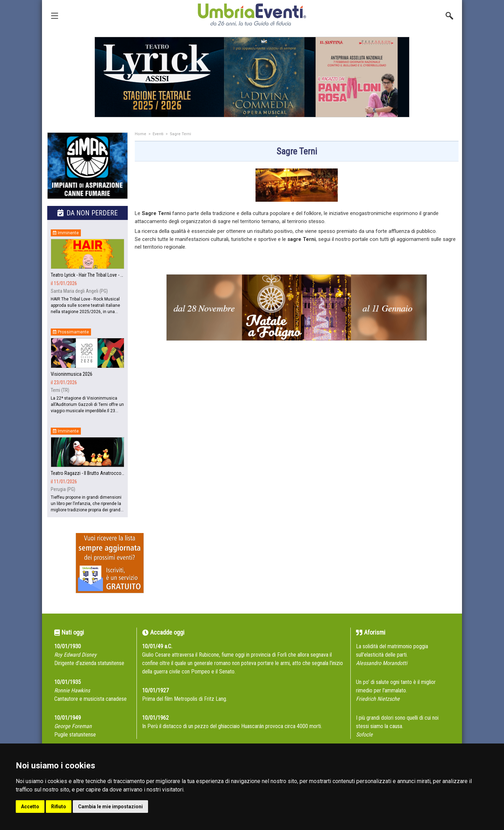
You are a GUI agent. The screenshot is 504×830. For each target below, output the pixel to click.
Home (141, 134)
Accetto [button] (30, 807)
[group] (252, 77)
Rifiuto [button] (59, 807)
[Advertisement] (297, 420)
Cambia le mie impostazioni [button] (110, 807)
